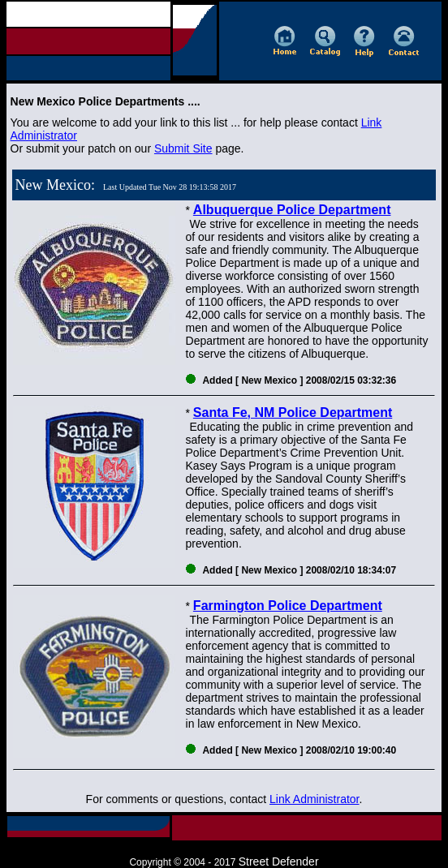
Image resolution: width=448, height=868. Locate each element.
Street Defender (279, 862)
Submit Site (183, 148)
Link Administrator (314, 799)
